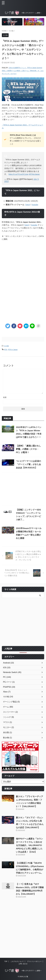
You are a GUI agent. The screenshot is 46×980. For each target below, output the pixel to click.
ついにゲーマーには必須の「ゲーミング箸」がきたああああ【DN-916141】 (28, 464)
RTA (6, 350)
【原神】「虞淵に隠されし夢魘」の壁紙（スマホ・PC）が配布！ (28, 449)
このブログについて (17, 961)
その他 (6, 346)
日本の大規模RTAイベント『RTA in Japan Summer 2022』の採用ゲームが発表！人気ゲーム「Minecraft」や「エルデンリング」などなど (23, 71)
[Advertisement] (23, 296)
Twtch (28, 205)
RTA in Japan (13, 350)
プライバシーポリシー (34, 961)
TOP (6, 961)
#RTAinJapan (34, 174)
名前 (5, 397)
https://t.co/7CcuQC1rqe (18, 174)
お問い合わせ (23, 964)
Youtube (35, 205)
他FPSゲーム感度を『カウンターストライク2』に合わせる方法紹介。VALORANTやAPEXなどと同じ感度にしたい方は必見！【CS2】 (29, 845)
